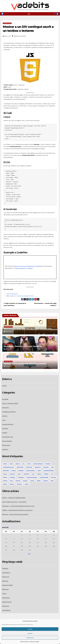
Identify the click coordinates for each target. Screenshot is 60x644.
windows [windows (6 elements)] (12, 484)
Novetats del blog (8, 424)
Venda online (6, 445)
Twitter (4, 386)
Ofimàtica (5, 428)
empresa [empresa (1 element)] (14, 471)
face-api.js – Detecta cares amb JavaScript (23, 346)
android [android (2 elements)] (5, 464)
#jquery (24, 36)
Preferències (30, 638)
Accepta (30, 629)
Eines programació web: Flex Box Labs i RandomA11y (28, 329)
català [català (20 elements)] (11, 464)
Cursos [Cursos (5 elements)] (29, 464)
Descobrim (5, 408)
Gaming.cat (6, 577)
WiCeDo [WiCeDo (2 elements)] (5, 484)
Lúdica (4, 594)
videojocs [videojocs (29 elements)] (46, 481)
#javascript (17, 36)
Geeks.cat (5, 581)
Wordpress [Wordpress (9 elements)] (19, 484)
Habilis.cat (5, 589)
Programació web (7, 23)
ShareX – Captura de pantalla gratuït (14, 498)
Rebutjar (30, 633)
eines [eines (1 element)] (53, 467)
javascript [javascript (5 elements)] (12, 474)
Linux (4, 420)
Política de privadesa (34, 642)
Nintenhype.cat (7, 602)
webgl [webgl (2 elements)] (52, 481)
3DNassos (5, 568)
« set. (29, 554)
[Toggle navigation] (29, 14)
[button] (55, 14)
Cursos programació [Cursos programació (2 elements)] (38, 464)
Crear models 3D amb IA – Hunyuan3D (14, 502)
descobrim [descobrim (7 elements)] (48, 464)
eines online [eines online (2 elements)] (6, 471)
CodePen (30, 268)
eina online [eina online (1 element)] (46, 467)
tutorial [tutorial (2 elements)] (32, 481)
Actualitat (5, 399)
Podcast (5, 433)
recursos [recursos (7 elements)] (5, 481)
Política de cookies (24, 642)
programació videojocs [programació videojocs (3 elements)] (32, 477)
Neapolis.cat (6, 598)
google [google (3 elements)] (39, 471)
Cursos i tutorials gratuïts (10, 403)
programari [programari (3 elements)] (54, 477)
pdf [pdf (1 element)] (52, 474)
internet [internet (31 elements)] (5, 474)
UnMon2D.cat (6, 610)
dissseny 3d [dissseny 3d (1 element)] (38, 467)
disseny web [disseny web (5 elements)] (29, 467)
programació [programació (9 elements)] (21, 477)
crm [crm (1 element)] (24, 464)
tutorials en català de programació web (22, 296)
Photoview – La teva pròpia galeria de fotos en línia (18, 506)
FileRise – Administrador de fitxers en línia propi (17, 510)
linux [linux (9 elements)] (33, 474)
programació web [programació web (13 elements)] (44, 477)
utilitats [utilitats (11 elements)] (39, 481)
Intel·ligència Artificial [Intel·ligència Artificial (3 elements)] (49, 471)
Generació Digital (7, 585)
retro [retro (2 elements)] (12, 481)
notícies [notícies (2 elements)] (39, 474)
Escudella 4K (6, 573)
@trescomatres (20, 268)
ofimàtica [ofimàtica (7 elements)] (46, 474)
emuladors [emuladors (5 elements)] (21, 471)
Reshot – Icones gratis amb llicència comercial (25, 364)
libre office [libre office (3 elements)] (26, 474)
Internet (5, 416)
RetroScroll (6, 606)
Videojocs (5, 449)
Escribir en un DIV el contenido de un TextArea (27, 266)
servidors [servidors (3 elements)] (25, 481)
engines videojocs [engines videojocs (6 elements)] (31, 471)
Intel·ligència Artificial (9, 412)
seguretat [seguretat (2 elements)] (18, 481)
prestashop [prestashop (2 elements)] (12, 477)
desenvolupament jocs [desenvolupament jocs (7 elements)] (9, 467)
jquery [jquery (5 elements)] (19, 474)
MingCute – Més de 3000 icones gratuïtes (15, 514)
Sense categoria (7, 441)
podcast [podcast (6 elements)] (5, 477)
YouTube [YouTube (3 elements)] (27, 484)
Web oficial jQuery (12, 294)
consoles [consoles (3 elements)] (18, 464)
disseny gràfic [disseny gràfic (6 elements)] (20, 467)
